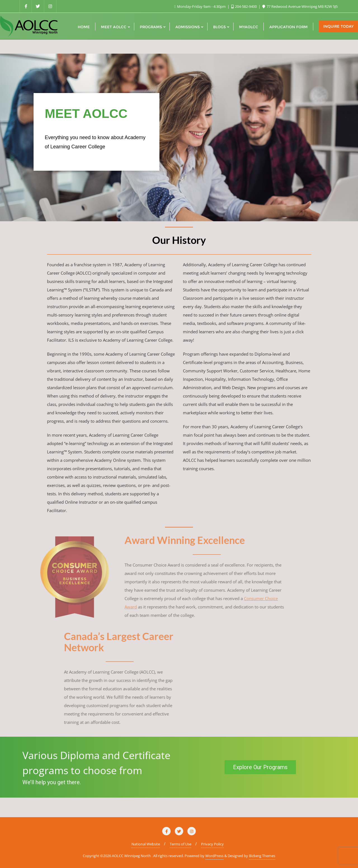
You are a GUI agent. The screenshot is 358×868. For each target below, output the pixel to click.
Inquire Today (338, 26)
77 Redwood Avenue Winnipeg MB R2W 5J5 (300, 6)
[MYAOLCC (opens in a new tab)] (249, 26)
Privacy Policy (212, 844)
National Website (146, 844)
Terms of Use (181, 844)
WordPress (214, 856)
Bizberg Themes (262, 856)
